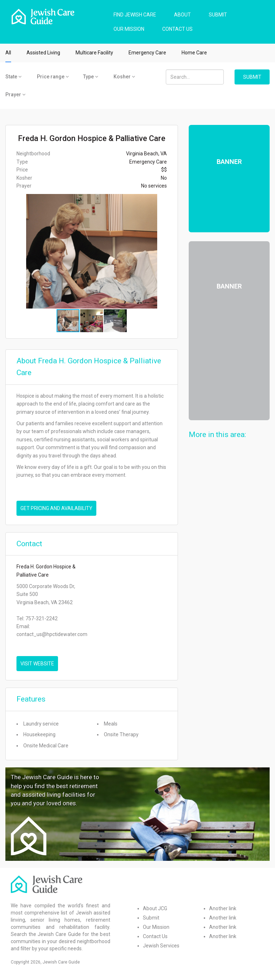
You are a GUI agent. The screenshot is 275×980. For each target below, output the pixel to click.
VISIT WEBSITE (37, 664)
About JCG (155, 908)
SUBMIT (218, 15)
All (8, 53)
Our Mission (156, 927)
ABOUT (182, 15)
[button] (171, 251)
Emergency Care (147, 53)
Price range (53, 77)
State (13, 77)
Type (91, 77)
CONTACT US (177, 29)
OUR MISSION (129, 29)
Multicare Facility (94, 53)
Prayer (15, 94)
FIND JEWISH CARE (135, 15)
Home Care (194, 53)
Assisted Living (43, 53)
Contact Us (155, 936)
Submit (151, 918)
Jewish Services (161, 946)
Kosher (124, 77)
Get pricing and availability (56, 508)
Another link (223, 908)
